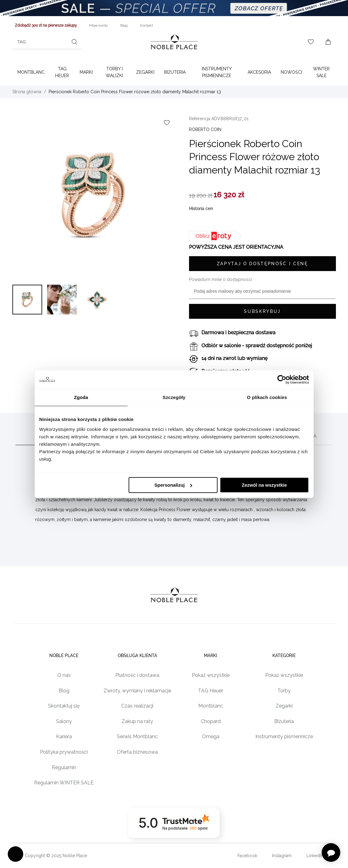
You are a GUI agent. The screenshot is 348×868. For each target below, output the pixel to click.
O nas (64, 675)
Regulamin (64, 767)
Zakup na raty (137, 721)
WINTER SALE (321, 72)
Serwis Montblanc (137, 736)
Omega (211, 736)
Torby (284, 691)
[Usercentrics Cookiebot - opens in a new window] (282, 379)
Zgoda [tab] (81, 397)
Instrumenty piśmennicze (284, 736)
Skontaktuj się (64, 706)
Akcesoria (259, 72)
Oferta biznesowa (137, 752)
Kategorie (284, 655)
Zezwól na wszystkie (264, 485)
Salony (64, 721)
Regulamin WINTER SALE (64, 783)
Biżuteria (175, 72)
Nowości (291, 72)
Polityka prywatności (64, 752)
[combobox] (47, 42)
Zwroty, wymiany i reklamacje (137, 691)
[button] (27, 300)
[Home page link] (174, 42)
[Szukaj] (74, 42)
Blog (64, 691)
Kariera (64, 736)
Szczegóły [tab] (174, 397)
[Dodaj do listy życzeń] (167, 123)
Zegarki (145, 72)
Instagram (282, 856)
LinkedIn (315, 856)
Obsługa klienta (137, 655)
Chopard (211, 721)
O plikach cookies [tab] (267, 397)
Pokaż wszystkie (211, 675)
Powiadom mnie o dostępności (220, 279)
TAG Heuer (62, 72)
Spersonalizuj (173, 485)
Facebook (247, 856)
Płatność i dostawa (137, 675)
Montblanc (31, 72)
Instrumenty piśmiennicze (217, 72)
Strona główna (27, 92)
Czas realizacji (137, 706)
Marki (86, 72)
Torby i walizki (114, 72)
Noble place (64, 655)
